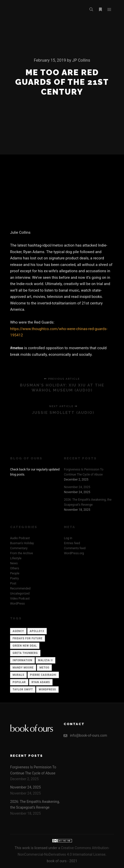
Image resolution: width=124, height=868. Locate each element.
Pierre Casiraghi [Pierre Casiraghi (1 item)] (43, 675)
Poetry (14, 578)
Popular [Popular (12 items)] (19, 682)
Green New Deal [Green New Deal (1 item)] (25, 646)
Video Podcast (20, 599)
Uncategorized (20, 594)
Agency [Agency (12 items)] (18, 631)
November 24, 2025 (77, 487)
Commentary (19, 548)
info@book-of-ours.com (85, 736)
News (14, 563)
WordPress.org (74, 553)
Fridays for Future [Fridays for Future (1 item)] (28, 638)
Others (15, 568)
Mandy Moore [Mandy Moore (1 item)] (23, 668)
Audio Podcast (20, 538)
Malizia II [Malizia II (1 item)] (45, 660)
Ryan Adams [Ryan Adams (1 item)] (41, 682)
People (15, 573)
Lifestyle (16, 558)
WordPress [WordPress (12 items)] (47, 689)
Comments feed (75, 548)
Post (13, 583)
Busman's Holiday (22, 543)
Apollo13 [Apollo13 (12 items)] (37, 631)
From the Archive (21, 553)
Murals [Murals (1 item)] (18, 675)
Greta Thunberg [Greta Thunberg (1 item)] (25, 653)
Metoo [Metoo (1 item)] (44, 668)
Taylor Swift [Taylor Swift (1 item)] (23, 689)
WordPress (17, 604)
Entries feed (72, 543)
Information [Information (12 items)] (22, 660)
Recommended (20, 588)
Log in (68, 538)
